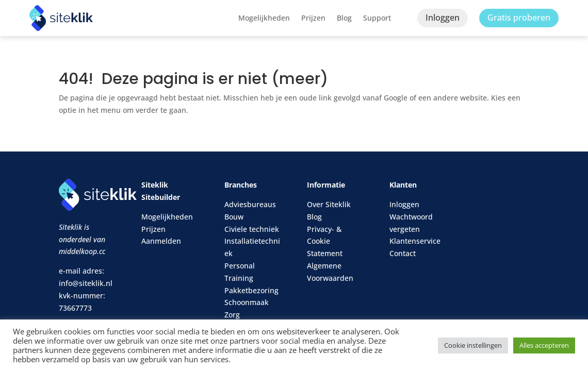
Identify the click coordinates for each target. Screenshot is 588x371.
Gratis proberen (519, 18)
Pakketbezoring (251, 290)
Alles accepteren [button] (544, 345)
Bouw (234, 217)
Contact (403, 253)
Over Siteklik (329, 204)
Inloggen (443, 18)
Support (377, 18)
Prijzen (313, 18)
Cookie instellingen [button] (473, 345)
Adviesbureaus (250, 204)
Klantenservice (415, 241)
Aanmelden (161, 241)
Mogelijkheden (264, 18)
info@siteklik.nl (86, 283)
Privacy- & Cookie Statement (325, 241)
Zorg (232, 315)
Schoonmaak (247, 302)
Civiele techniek (252, 229)
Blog (344, 18)
